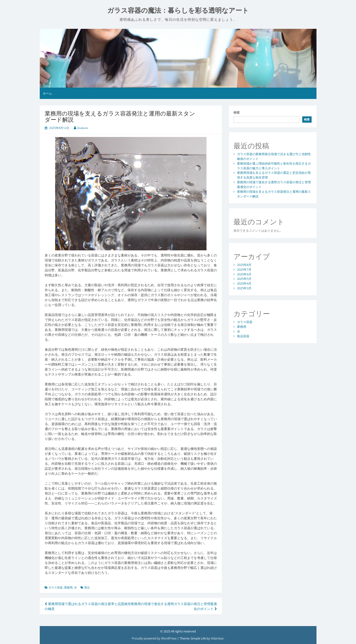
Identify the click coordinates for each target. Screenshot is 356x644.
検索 (237, 112)
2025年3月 (244, 288)
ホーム (47, 93)
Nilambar (217, 638)
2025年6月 (244, 274)
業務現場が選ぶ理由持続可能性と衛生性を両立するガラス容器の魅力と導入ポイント (274, 166)
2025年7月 (244, 269)
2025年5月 (244, 279)
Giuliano (83, 128)
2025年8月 (244, 265)
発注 (87, 587)
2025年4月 (244, 283)
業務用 (68, 587)
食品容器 (243, 336)
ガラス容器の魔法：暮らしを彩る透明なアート (178, 11)
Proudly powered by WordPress (154, 638)
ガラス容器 (56, 587)
